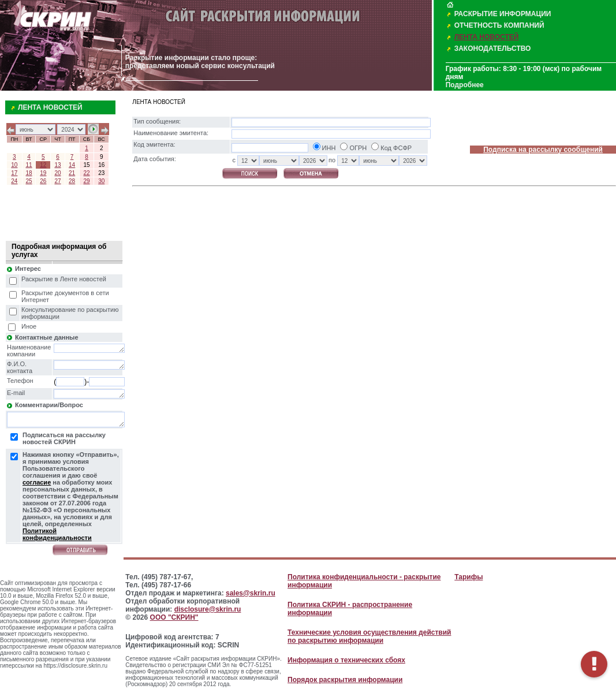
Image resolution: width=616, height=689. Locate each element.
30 (101, 181)
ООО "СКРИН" (174, 617)
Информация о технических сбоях (346, 660)
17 (14, 173)
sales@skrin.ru (251, 593)
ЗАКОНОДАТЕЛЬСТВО (493, 49)
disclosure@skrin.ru (208, 609)
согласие (37, 482)
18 (29, 173)
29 (86, 181)
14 (72, 165)
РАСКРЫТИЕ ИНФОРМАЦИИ (503, 14)
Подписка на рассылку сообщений (543, 150)
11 (29, 165)
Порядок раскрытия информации (345, 680)
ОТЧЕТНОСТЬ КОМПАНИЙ (499, 25)
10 (14, 165)
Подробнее (465, 85)
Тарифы (468, 577)
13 (57, 165)
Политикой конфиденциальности (57, 534)
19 (43, 173)
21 (72, 173)
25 (29, 181)
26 (43, 181)
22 (86, 173)
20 (57, 173)
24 (14, 181)
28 (72, 181)
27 (57, 181)
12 (43, 165)
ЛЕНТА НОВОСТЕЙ (487, 37)
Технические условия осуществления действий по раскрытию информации (369, 636)
